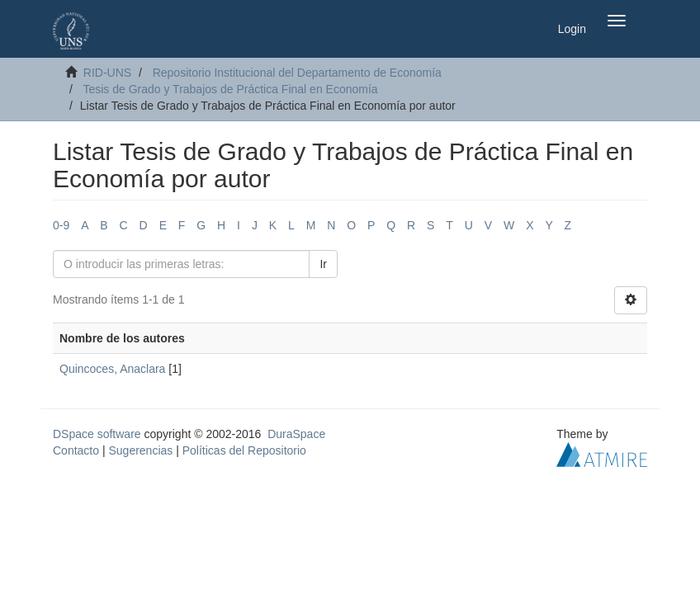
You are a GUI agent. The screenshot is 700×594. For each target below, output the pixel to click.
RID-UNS (107, 73)
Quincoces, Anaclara (112, 369)
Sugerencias (140, 450)
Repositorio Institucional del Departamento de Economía (297, 73)
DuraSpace (296, 434)
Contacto (76, 450)
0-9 (61, 225)
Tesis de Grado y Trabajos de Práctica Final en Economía (230, 89)
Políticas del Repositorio (244, 450)
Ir (323, 264)
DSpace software (97, 434)
